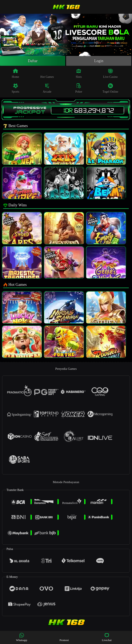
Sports (15, 88)
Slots (79, 73)
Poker (79, 88)
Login (99, 61)
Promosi (64, 637)
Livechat (107, 637)
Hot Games (47, 73)
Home (15, 73)
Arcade (47, 88)
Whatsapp (22, 637)
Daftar (33, 61)
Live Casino (110, 73)
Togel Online (110, 88)
